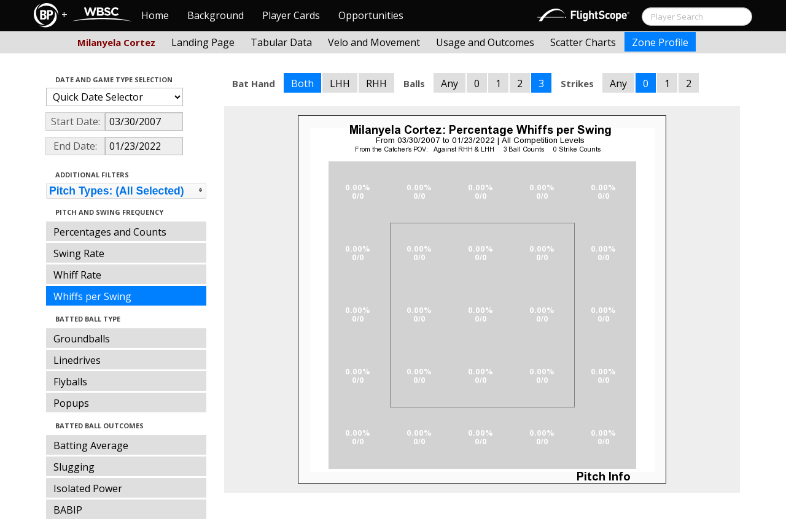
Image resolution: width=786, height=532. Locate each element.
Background (216, 15)
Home (155, 15)
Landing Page (203, 42)
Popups (71, 403)
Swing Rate (79, 253)
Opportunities (371, 15)
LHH (340, 83)
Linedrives (77, 360)
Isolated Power (88, 488)
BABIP (68, 510)
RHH (376, 83)
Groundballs (82, 339)
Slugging (74, 467)
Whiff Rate (77, 275)
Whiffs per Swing (92, 296)
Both (302, 83)
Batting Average (91, 445)
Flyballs (70, 382)
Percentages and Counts (110, 232)
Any (449, 83)
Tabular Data (281, 42)
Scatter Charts (583, 42)
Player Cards (291, 15)
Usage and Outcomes (485, 42)
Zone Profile (660, 42)
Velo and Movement (374, 42)
